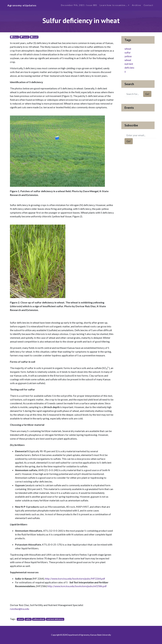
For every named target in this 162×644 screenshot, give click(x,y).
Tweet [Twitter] (24, 37)
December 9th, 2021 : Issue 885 (79, 5)
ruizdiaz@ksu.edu (20, 609)
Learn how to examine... (115, 5)
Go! (147, 94)
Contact (148, 5)
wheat (20, 619)
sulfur (28, 619)
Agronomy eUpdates (22, 5)
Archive (137, 5)
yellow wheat (39, 619)
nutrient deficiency (55, 619)
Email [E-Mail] (34, 37)
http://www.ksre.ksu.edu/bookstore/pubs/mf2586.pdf (77, 586)
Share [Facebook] (14, 37)
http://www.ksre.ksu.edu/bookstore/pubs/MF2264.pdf (75, 579)
